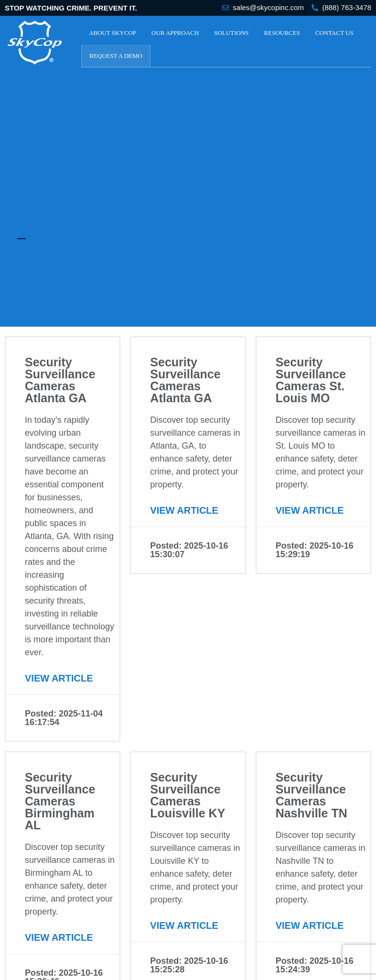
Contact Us (334, 33)
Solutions (231, 33)
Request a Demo (116, 56)
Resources (282, 33)
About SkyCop (113, 33)
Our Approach (175, 33)
